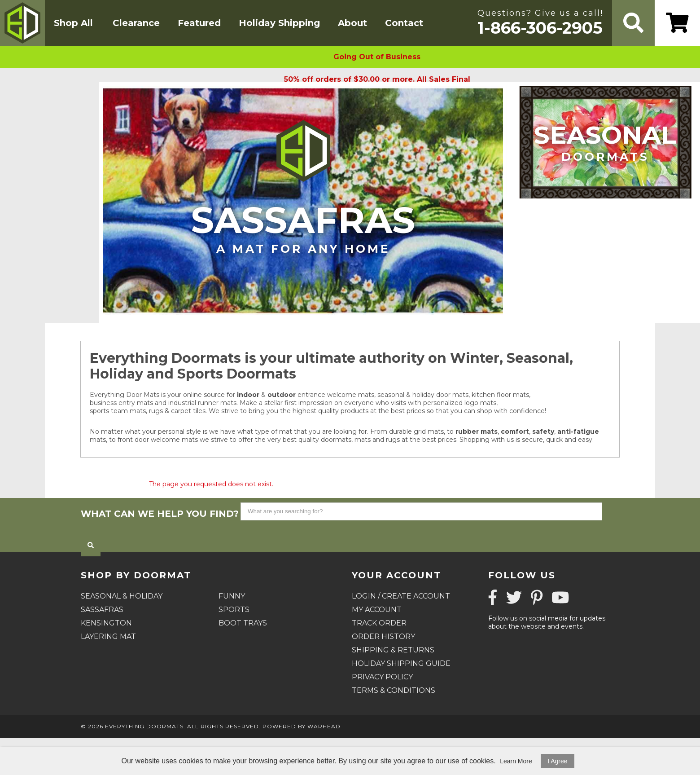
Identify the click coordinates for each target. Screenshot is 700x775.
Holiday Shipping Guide (401, 663)
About (352, 23)
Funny (232, 596)
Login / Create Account (401, 596)
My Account (377, 610)
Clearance (136, 23)
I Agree (557, 761)
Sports (234, 610)
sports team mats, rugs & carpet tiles (148, 411)
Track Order (379, 623)
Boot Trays (243, 623)
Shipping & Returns (393, 650)
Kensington (106, 623)
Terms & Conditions (394, 690)
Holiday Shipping (279, 23)
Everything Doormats (144, 726)
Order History (383, 636)
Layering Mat (108, 636)
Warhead (324, 726)
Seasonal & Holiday (122, 596)
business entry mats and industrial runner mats (163, 403)
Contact (404, 23)
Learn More (516, 761)
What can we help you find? (160, 514)
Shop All (73, 23)
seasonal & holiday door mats (423, 395)
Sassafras (303, 227)
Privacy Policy (382, 677)
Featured (199, 23)
